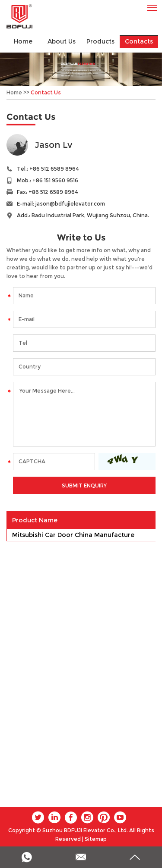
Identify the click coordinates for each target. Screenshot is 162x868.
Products (100, 41)
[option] (81, 69)
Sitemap (96, 839)
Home (23, 41)
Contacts (139, 41)
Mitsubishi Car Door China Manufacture (73, 535)
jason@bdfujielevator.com (70, 204)
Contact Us (46, 92)
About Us (62, 41)
